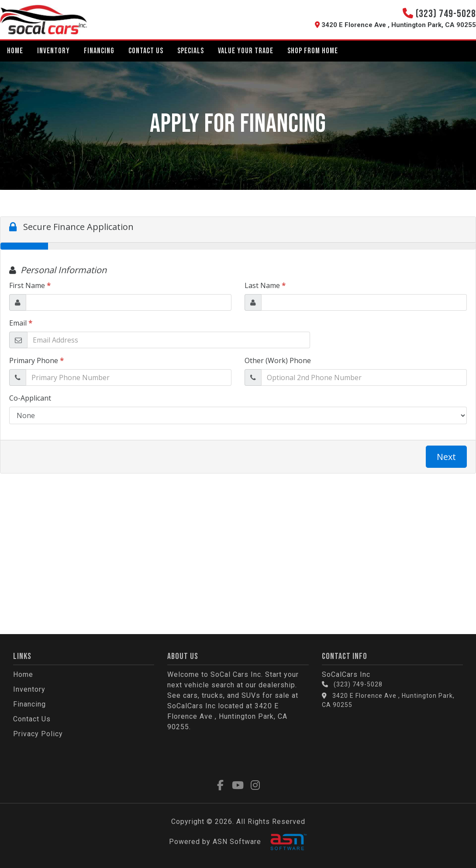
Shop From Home (313, 51)
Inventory (53, 51)
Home (15, 51)
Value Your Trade (246, 51)
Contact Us (146, 51)
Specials (191, 51)
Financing (99, 51)
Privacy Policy (38, 734)
